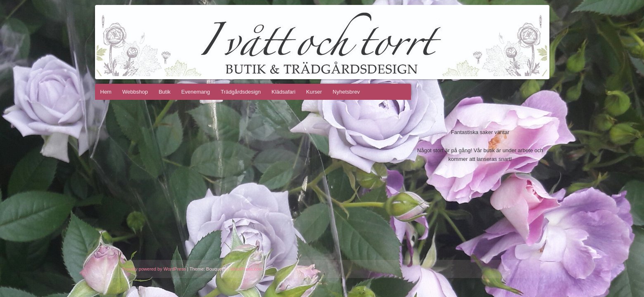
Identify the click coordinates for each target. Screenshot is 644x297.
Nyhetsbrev (346, 92)
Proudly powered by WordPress (154, 269)
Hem (106, 92)
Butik (165, 92)
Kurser (314, 92)
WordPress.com (247, 269)
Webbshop (135, 92)
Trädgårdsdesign (241, 92)
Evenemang (196, 92)
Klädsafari (283, 92)
